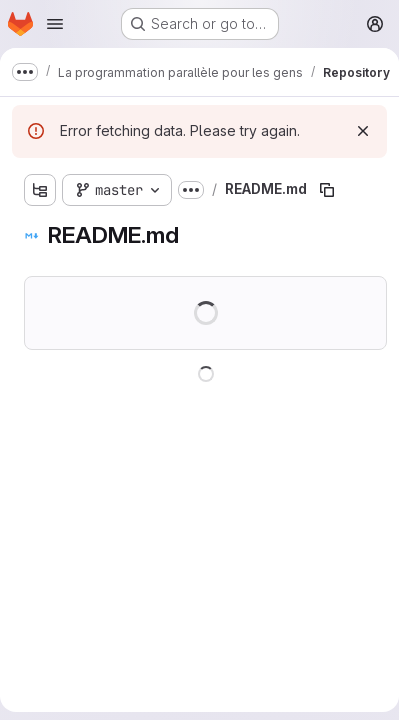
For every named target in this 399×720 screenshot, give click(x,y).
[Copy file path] (327, 190)
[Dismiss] (363, 131)
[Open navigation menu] (55, 24)
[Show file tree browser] (40, 190)
